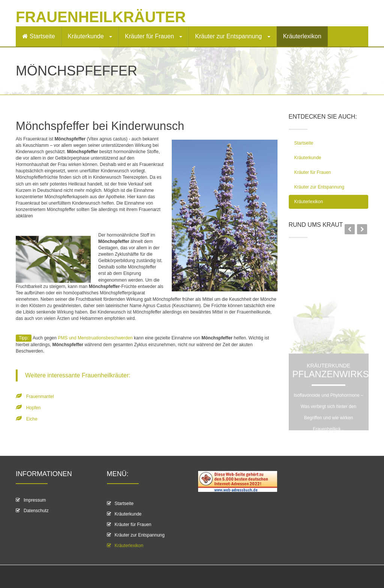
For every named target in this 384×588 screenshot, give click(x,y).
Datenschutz (36, 511)
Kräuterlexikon (302, 36)
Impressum (35, 500)
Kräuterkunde (90, 36)
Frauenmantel (40, 397)
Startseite (39, 36)
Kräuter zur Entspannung (232, 36)
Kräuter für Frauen (154, 36)
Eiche (32, 419)
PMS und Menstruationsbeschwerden (95, 338)
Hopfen (34, 408)
